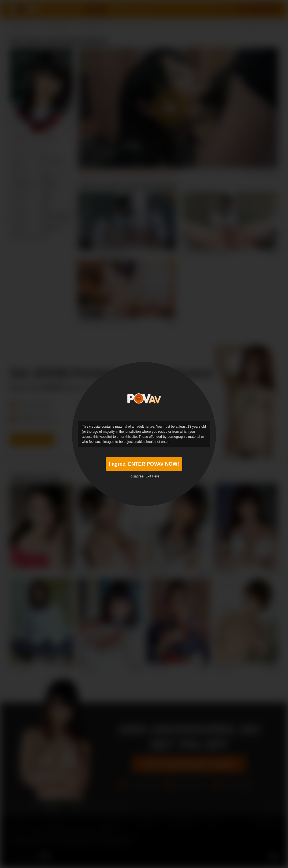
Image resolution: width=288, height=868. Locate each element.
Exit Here (152, 476)
